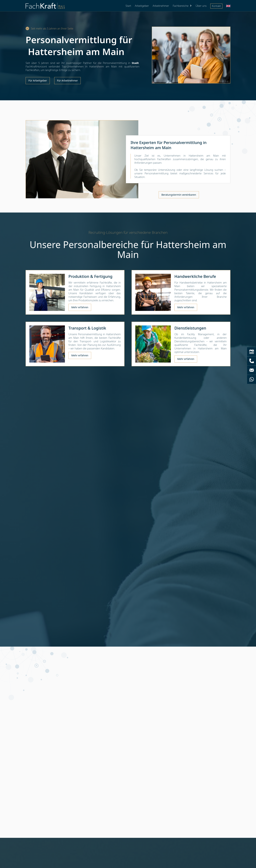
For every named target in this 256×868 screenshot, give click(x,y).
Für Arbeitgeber (38, 81)
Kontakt (216, 6)
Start (128, 6)
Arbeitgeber (142, 6)
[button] (182, 6)
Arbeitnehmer (161, 6)
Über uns (201, 6)
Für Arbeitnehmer (67, 81)
